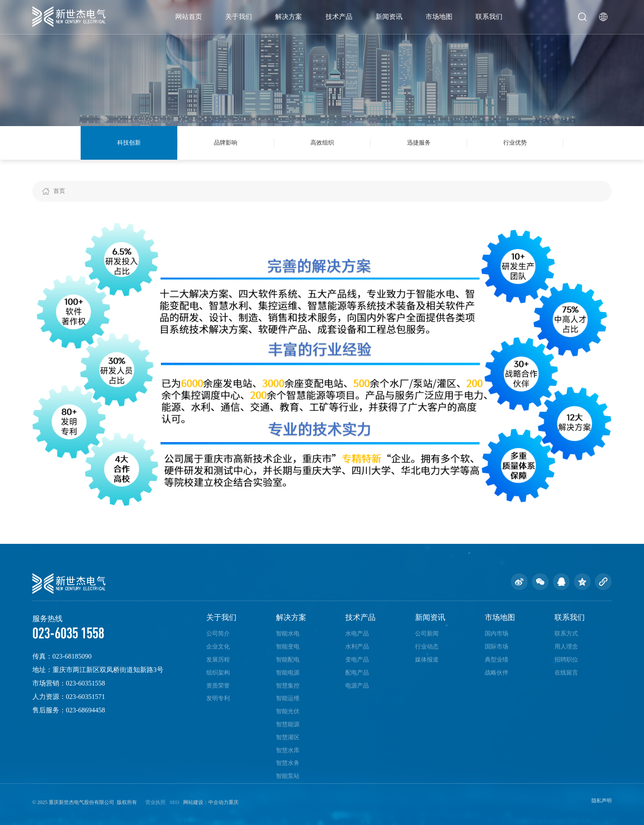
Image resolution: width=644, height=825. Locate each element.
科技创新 (129, 143)
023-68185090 (72, 656)
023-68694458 (85, 710)
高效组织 (322, 143)
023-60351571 (85, 697)
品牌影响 (226, 143)
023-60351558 (85, 683)
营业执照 (155, 802)
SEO (175, 802)
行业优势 (515, 143)
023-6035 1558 (68, 633)
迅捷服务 (419, 143)
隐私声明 (602, 801)
